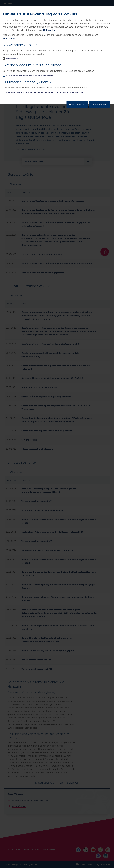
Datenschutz (50, 30)
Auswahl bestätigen (77, 104)
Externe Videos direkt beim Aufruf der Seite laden (30, 76)
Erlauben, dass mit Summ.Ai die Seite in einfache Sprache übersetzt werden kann (45, 92)
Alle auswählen (100, 104)
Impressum (9, 38)
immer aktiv (12, 59)
